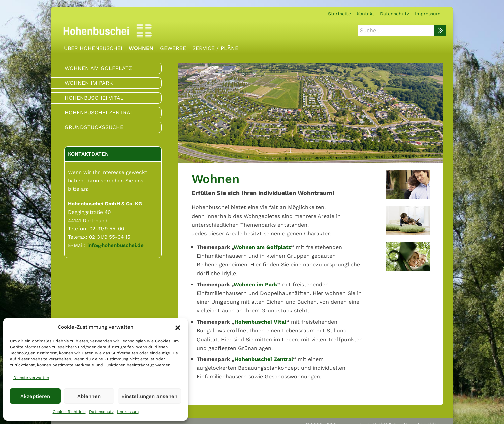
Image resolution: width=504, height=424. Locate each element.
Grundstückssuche (94, 127)
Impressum (128, 412)
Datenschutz (101, 412)
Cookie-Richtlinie (69, 412)
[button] (178, 327)
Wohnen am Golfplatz (262, 247)
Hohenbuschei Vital (260, 322)
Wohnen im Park (256, 284)
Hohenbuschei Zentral (264, 359)
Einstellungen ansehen (149, 396)
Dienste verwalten (31, 378)
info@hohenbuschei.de (116, 245)
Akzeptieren (35, 396)
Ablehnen (89, 396)
